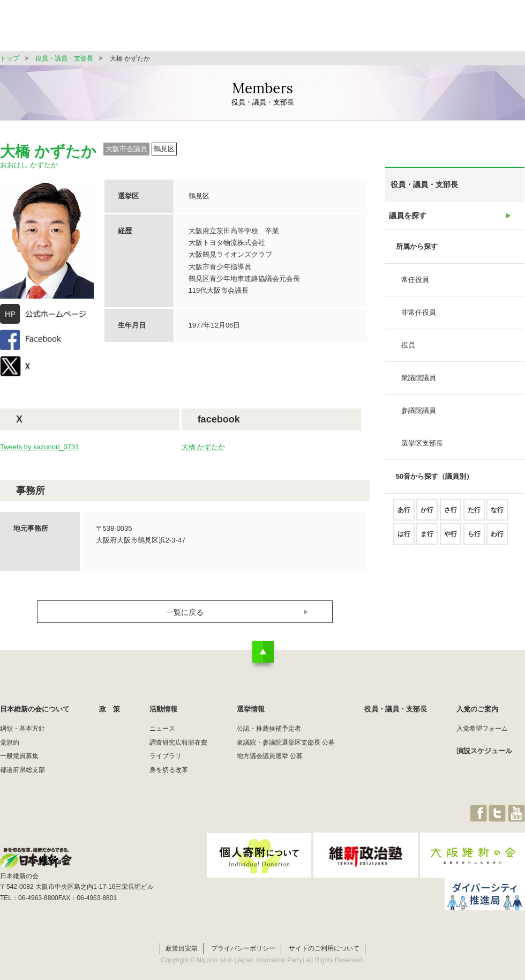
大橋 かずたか (204, 447)
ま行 (427, 539)
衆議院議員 (419, 383)
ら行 (474, 539)
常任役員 (415, 284)
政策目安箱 (182, 936)
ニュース (162, 729)
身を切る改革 (169, 770)
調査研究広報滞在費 (178, 743)
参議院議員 (419, 415)
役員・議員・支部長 (423, 29)
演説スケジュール (484, 751)
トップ (10, 58)
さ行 (451, 515)
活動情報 (297, 29)
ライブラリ (166, 756)
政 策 (246, 29)
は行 (404, 539)
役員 (408, 350)
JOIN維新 (497, 29)
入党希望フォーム (482, 729)
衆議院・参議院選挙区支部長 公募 (286, 743)
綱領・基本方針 (22, 729)
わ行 (497, 539)
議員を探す (408, 218)
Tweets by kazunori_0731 (39, 447)
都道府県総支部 (22, 770)
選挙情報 (351, 29)
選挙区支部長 (422, 448)
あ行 (404, 515)
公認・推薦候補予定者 (269, 729)
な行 (497, 515)
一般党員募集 (19, 756)
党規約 (10, 743)
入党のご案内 (477, 709)
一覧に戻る (185, 612)
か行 (427, 515)
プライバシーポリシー (243, 936)
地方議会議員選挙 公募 (270, 756)
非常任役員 (419, 317)
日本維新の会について (174, 29)
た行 (474, 515)
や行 (451, 539)
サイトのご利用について (324, 936)
